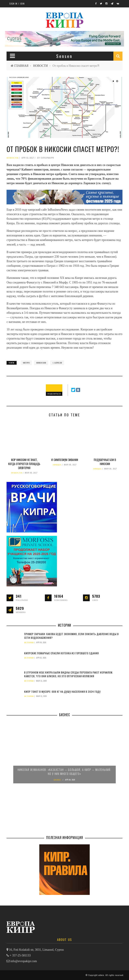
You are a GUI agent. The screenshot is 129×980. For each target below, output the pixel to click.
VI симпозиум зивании (65, 460)
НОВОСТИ (40, 66)
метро (26, 363)
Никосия (41, 363)
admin (101, 975)
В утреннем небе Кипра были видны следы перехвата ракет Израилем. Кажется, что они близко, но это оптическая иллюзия (69, 674)
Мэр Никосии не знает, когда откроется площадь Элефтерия (24, 464)
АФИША (57, 465)
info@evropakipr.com (24, 961)
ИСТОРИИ (29, 642)
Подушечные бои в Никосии (105, 462)
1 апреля (57, 363)
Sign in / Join (17, 4)
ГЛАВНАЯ (21, 66)
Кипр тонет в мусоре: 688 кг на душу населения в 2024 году (62, 692)
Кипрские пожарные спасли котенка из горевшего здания (61, 653)
